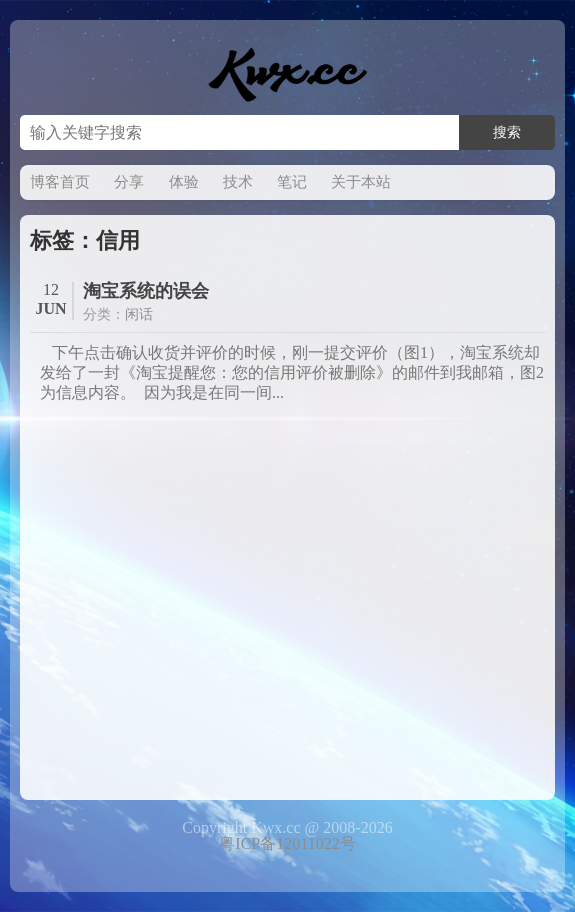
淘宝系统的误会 (146, 291)
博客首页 (60, 182)
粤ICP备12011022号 (287, 843)
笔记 (292, 182)
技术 (238, 182)
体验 (184, 182)
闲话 (139, 314)
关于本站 (361, 182)
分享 (129, 182)
